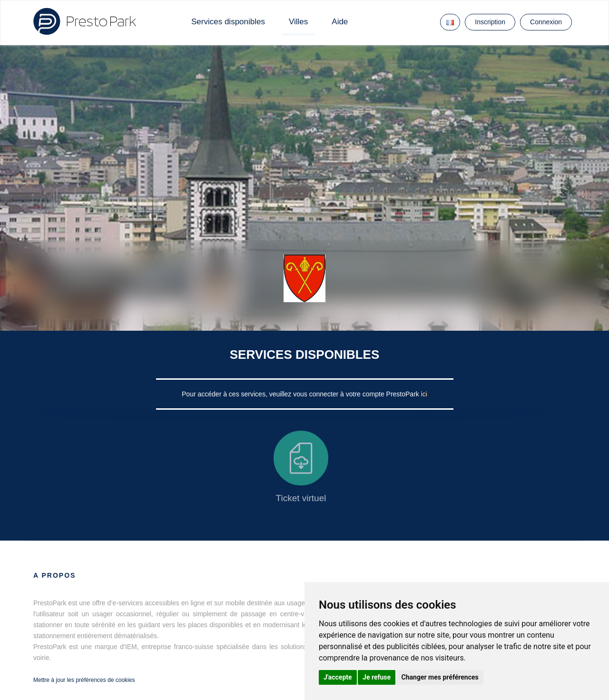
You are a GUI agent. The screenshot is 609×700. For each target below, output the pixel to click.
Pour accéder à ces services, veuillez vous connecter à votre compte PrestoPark (301, 394)
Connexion (546, 22)
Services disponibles (228, 22)
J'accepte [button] (338, 677)
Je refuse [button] (377, 677)
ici (424, 394)
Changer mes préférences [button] (440, 677)
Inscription (490, 22)
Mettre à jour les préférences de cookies (84, 680)
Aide (340, 22)
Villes (298, 22)
